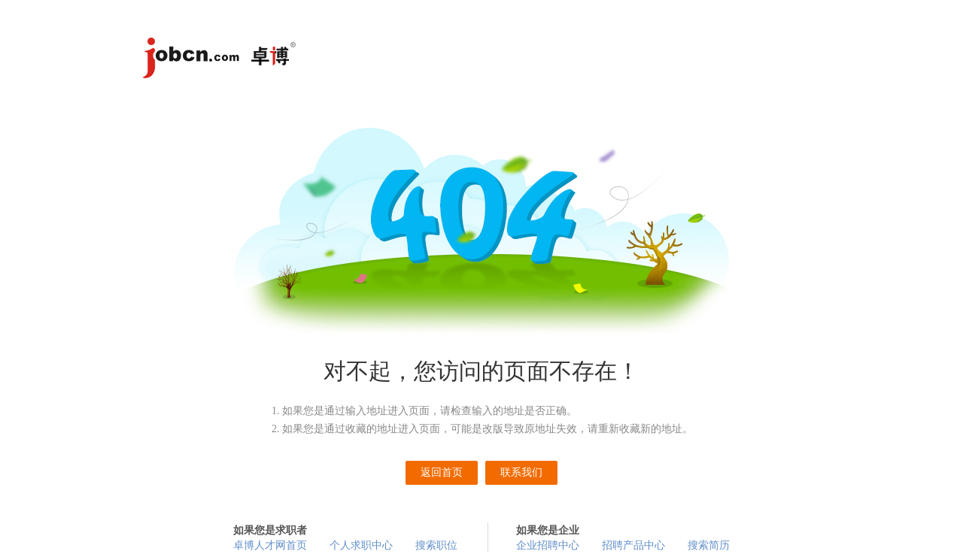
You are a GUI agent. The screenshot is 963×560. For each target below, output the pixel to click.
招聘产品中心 (633, 545)
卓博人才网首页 (270, 545)
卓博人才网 (222, 60)
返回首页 (442, 472)
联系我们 (521, 472)
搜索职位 (436, 545)
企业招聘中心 (548, 545)
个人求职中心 (361, 545)
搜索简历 (709, 545)
